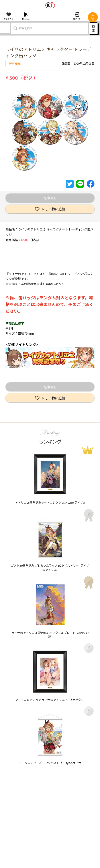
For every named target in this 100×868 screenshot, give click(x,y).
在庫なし (50, 198)
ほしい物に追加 (53, 209)
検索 (93, 28)
